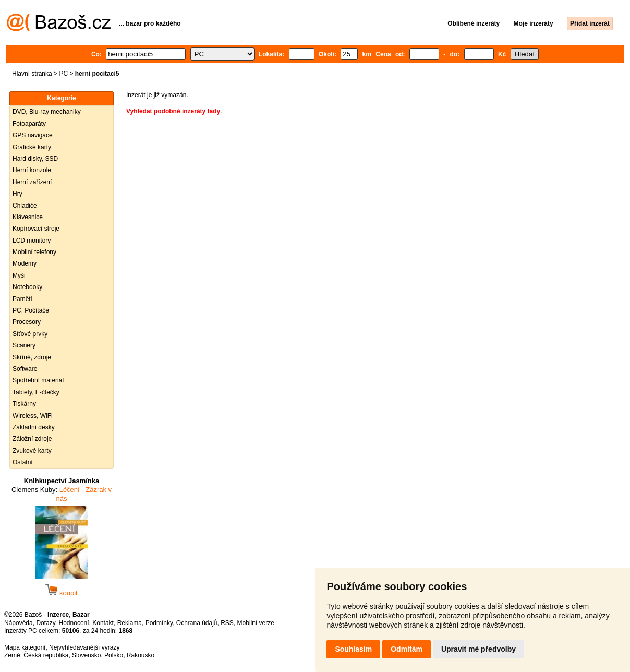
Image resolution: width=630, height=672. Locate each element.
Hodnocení (74, 623)
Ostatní (23, 462)
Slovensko (86, 655)
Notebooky (27, 287)
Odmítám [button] (407, 649)
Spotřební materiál (38, 380)
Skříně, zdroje (32, 357)
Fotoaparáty (29, 124)
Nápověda (19, 623)
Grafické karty (32, 147)
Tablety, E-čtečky (36, 392)
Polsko (114, 655)
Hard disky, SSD (35, 159)
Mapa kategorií (25, 647)
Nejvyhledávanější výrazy (84, 647)
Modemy (25, 263)
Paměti (22, 299)
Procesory (27, 322)
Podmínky (159, 623)
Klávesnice (28, 217)
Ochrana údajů (197, 623)
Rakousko (141, 655)
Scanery (24, 345)
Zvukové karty (32, 451)
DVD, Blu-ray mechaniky (47, 112)
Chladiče (25, 206)
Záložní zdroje (32, 439)
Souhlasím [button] (353, 649)
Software (25, 369)
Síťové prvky (30, 334)
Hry (17, 194)
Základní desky (34, 427)
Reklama (130, 623)
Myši (19, 275)
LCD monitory (32, 241)
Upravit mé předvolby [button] (478, 649)
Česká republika (46, 655)
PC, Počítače (31, 310)
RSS (227, 623)
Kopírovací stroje (36, 229)
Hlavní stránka (32, 74)
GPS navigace (33, 135)
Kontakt (103, 623)
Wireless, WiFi (33, 416)
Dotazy (45, 623)
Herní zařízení (32, 182)
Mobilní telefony (34, 252)
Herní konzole (32, 170)
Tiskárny (24, 404)
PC (63, 74)
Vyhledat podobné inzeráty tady (173, 111)
